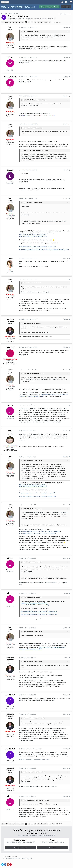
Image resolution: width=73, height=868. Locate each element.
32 (29, 22)
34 (35, 22)
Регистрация (66, 7)
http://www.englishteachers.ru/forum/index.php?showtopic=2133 (37, 244)
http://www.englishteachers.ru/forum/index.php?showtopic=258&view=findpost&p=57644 (44, 247)
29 (20, 22)
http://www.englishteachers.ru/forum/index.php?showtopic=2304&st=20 (39, 527)
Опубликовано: (28, 27)
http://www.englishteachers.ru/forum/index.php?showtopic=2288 (37, 492)
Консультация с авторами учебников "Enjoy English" (40, 19)
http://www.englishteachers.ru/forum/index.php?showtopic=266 (37, 113)
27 (14, 22)
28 (17, 22)
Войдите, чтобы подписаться (10, 14)
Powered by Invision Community (37, 865)
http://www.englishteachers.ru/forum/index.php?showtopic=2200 (37, 489)
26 (11, 22)
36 (41, 22)
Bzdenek (10, 168)
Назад (6, 22)
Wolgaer (10, 55)
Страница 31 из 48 (57, 22)
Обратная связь (37, 862)
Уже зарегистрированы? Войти (49, 7)
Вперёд (45, 22)
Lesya (13, 19)
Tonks (10, 27)
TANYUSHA (10, 343)
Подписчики (63, 14)
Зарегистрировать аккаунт (21, 840)
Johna (10, 427)
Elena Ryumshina (10, 75)
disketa (10, 401)
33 (32, 22)
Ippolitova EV (10, 689)
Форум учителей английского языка (18, 7)
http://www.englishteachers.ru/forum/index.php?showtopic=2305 (37, 529)
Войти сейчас (52, 840)
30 (23, 22)
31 (70, 14)
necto (10, 256)
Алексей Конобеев (10, 316)
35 (38, 22)
